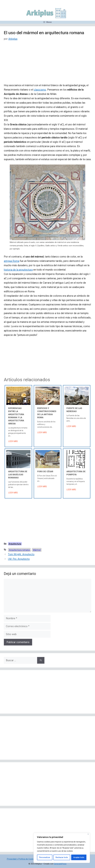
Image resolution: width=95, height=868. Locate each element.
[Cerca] (88, 834)
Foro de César (45, 472)
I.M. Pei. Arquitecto (19, 559)
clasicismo (40, 90)
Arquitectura (15, 544)
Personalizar (45, 857)
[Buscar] (41, 660)
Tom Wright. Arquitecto (21, 554)
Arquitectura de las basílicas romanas (18, 475)
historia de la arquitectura (18, 270)
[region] (62, 848)
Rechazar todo (62, 857)
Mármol (37, 550)
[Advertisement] (48, 64)
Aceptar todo (79, 857)
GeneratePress (60, 864)
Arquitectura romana (19, 550)
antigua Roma (12, 261)
